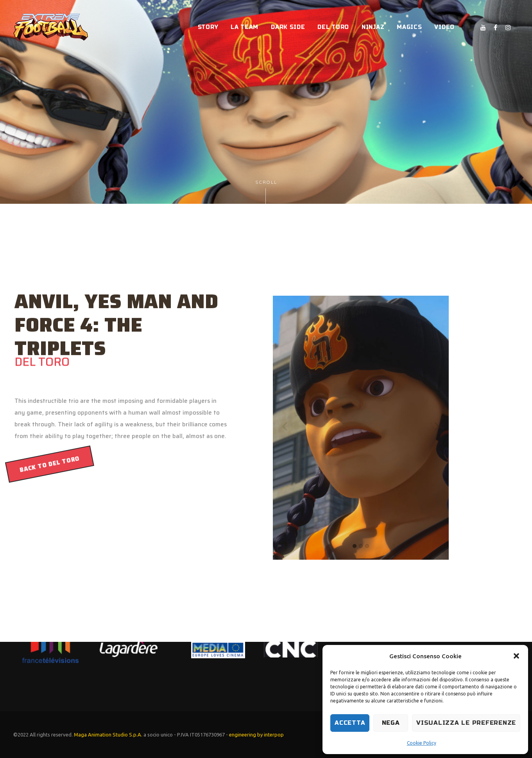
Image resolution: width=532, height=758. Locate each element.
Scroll (266, 192)
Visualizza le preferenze (466, 723)
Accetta (350, 723)
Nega (391, 723)
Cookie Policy (422, 743)
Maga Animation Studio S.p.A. (108, 735)
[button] (516, 656)
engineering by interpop (256, 735)
